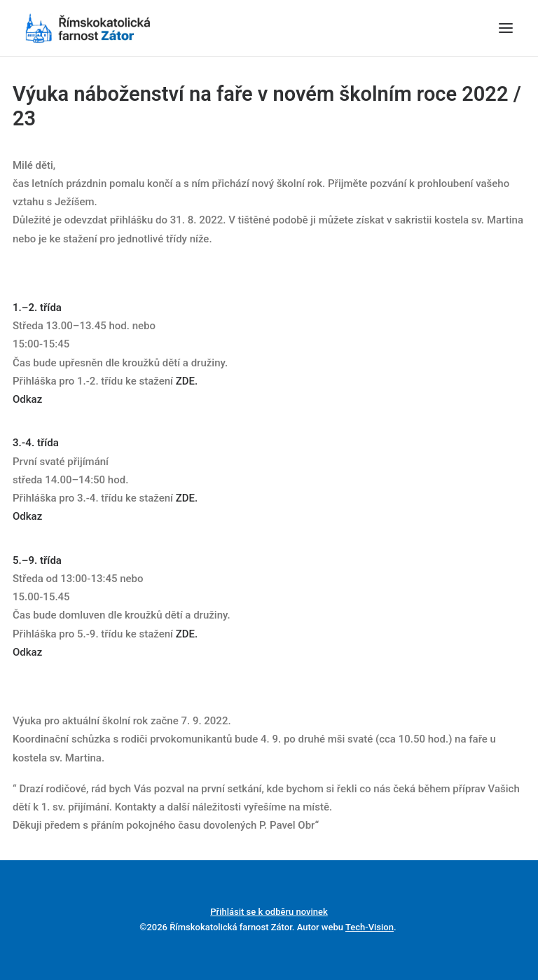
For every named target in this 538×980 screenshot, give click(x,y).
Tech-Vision (370, 927)
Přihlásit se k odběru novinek (269, 912)
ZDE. (187, 381)
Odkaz (29, 399)
